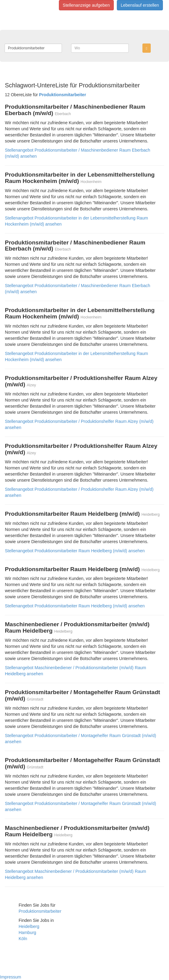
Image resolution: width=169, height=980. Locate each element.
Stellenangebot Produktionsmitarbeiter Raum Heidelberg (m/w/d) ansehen (75, 551)
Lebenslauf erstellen (140, 5)
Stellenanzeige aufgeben (86, 5)
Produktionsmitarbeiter (40, 911)
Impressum (11, 977)
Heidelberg (29, 926)
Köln (23, 939)
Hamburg (27, 933)
